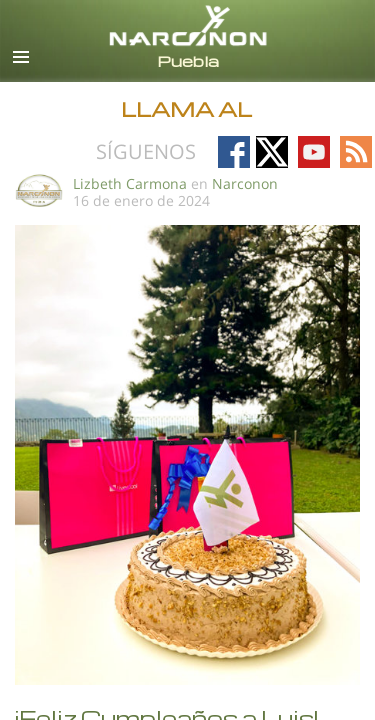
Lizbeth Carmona (130, 183)
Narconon (245, 183)
